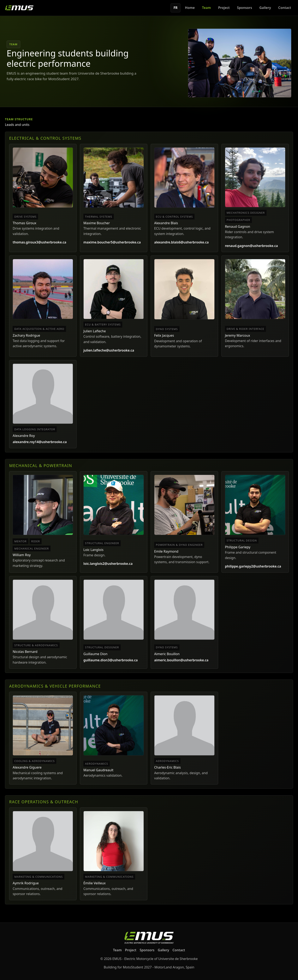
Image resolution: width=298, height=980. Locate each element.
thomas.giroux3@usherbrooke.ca (39, 242)
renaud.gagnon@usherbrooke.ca (251, 246)
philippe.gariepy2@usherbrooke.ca (253, 566)
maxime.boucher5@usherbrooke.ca (112, 242)
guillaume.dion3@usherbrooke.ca (111, 660)
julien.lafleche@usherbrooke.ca (109, 350)
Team (206, 8)
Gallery (265, 8)
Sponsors (245, 8)
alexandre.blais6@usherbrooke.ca (181, 242)
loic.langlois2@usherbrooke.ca (108, 564)
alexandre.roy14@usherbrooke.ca (40, 442)
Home (190, 8)
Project (224, 8)
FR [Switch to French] (176, 8)
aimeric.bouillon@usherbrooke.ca (181, 660)
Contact (285, 8)
